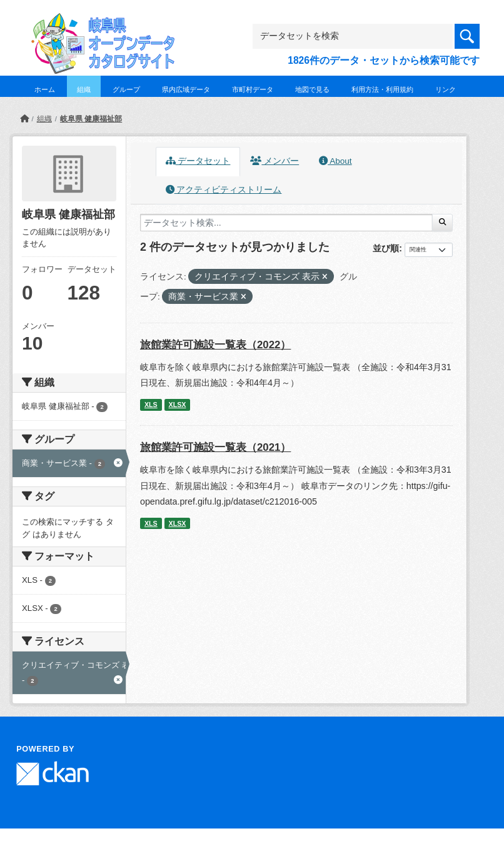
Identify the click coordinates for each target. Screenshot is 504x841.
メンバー (275, 161)
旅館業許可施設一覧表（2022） (215, 345)
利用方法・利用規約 (382, 89)
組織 (84, 89)
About (335, 161)
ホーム (45, 89)
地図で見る (312, 89)
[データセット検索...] (286, 223)
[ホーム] (24, 119)
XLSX (178, 405)
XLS (151, 405)
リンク (446, 89)
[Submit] (442, 223)
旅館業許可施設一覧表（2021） (215, 447)
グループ (126, 89)
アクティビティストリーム (224, 190)
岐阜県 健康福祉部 (91, 119)
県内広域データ (186, 89)
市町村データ (253, 89)
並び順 (386, 248)
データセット (198, 161)
